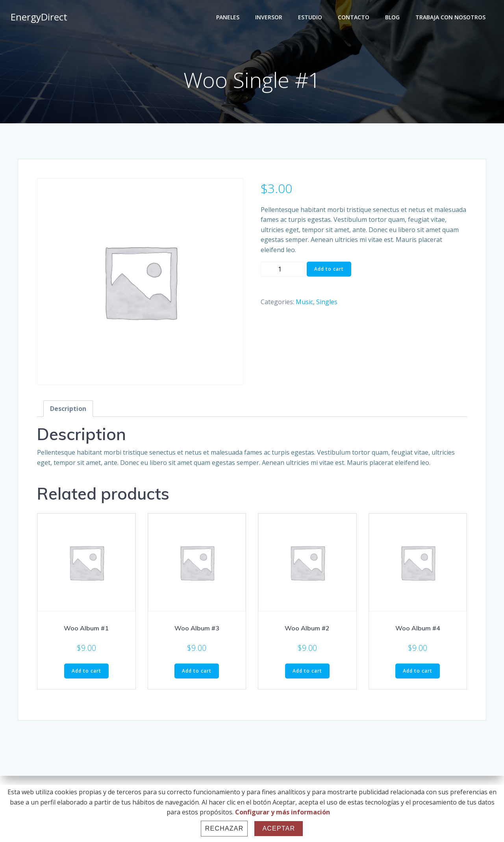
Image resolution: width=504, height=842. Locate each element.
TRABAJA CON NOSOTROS (452, 18)
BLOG (394, 18)
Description (68, 411)
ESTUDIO (311, 18)
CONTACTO (355, 18)
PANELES (229, 18)
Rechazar (224, 828)
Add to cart (329, 270)
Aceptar (279, 828)
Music (304, 304)
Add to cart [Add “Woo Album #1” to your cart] (86, 672)
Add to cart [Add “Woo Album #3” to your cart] (197, 672)
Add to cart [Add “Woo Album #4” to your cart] (418, 672)
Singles (327, 304)
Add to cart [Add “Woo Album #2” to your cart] (307, 672)
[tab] (68, 411)
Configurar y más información (283, 812)
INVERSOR (270, 18)
